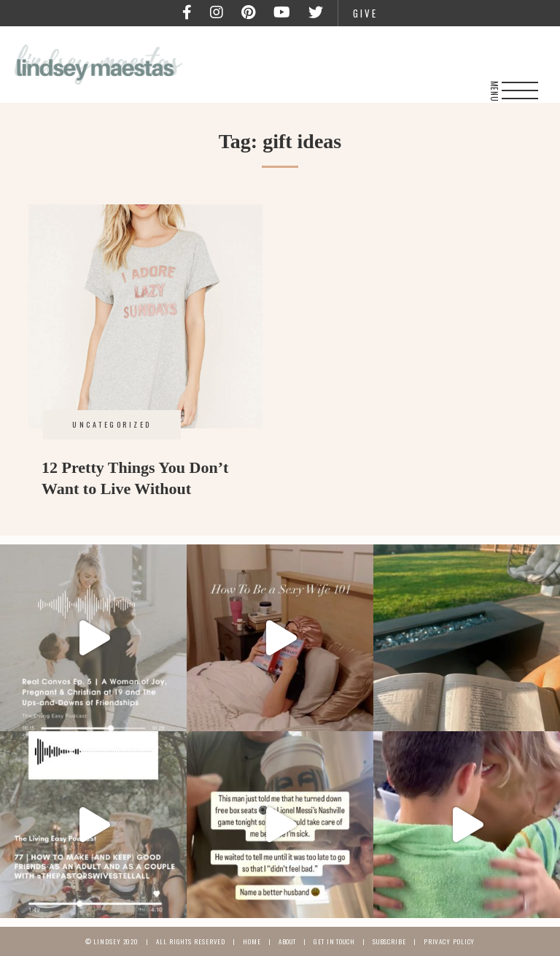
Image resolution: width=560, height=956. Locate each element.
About (288, 941)
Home (252, 941)
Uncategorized (112, 424)
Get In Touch (334, 941)
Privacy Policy (450, 941)
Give (365, 13)
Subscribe (389, 941)
